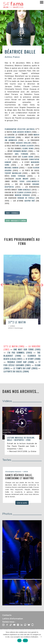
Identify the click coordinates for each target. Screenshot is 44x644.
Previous (5, 284)
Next (39, 285)
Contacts (7, 615)
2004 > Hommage (12, 213)
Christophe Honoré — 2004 (17, 472)
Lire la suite (22, 503)
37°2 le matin (17, 322)
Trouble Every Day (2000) (21, 362)
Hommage (19, 328)
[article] (22, 293)
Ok (19, 641)
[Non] (41, 637)
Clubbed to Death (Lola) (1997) (22, 357)
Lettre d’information (13, 619)
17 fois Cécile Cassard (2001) (22, 364)
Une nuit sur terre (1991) (27, 349)
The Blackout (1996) (22, 354)
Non (25, 641)
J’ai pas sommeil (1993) (20, 353)
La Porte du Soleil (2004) (16, 371)
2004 (10, 328)
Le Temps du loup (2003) (26, 368)
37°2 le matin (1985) (14, 346)
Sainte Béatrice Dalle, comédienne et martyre (20, 477)
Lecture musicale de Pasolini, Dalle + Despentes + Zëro (21, 439)
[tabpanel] (22, 485)
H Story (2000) (33, 359)
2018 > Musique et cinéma (16, 221)
